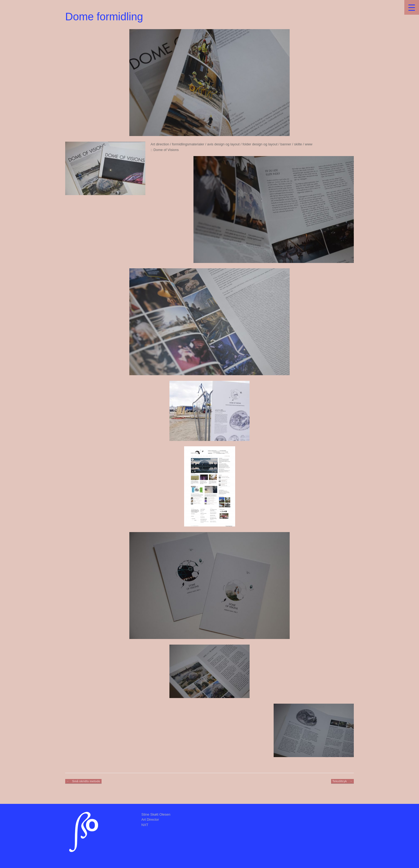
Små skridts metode (83, 781)
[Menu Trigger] (412, 7)
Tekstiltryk (342, 781)
